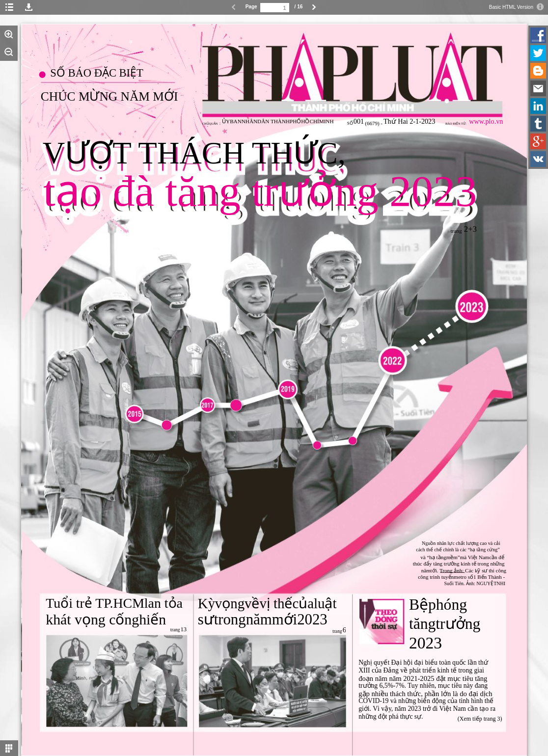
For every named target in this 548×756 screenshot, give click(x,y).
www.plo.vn (486, 121)
